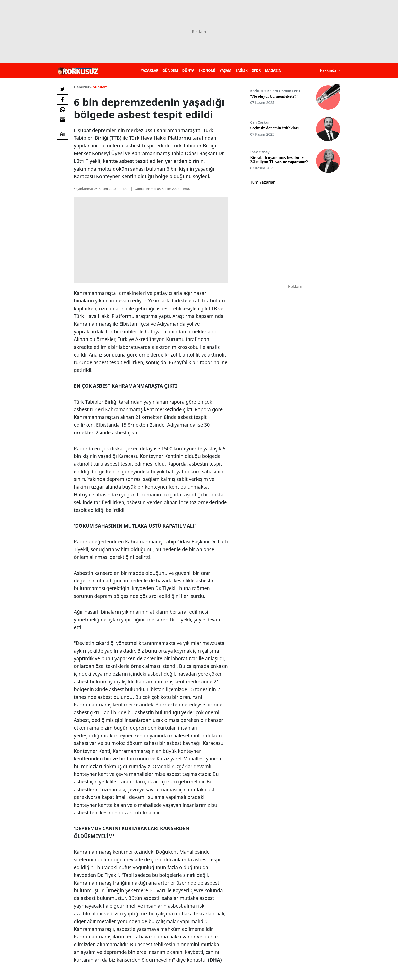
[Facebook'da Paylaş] (62, 99)
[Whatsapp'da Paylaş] (62, 110)
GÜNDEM (170, 70)
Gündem (100, 87)
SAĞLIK (242, 70)
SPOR (256, 70)
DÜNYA (188, 70)
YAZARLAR (150, 70)
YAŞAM (226, 70)
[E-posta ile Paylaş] (62, 120)
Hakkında (329, 70)
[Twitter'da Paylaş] (62, 89)
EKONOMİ (207, 70)
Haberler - (83, 87)
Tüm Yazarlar (262, 182)
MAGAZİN (273, 70)
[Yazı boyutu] (62, 134)
